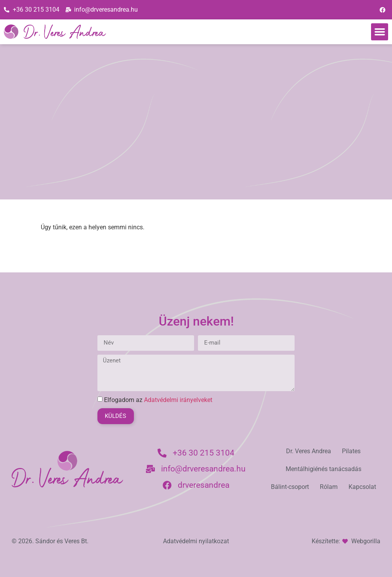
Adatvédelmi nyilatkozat (196, 541)
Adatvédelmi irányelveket (178, 400)
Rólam (329, 487)
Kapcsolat (362, 487)
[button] (380, 32)
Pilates (351, 451)
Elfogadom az (158, 400)
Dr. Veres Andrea (309, 451)
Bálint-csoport (290, 487)
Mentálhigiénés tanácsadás (323, 469)
